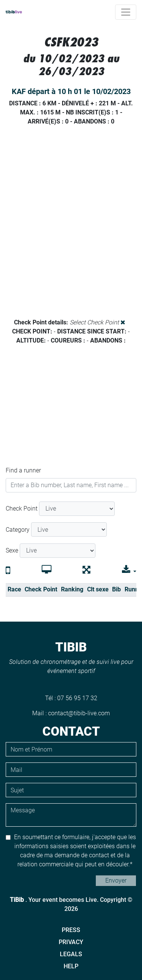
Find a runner (23, 470)
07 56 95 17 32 (77, 698)
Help (71, 966)
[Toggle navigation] (126, 12)
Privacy (71, 942)
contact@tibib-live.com (79, 713)
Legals (71, 954)
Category (18, 530)
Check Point (22, 509)
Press (71, 930)
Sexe (12, 550)
